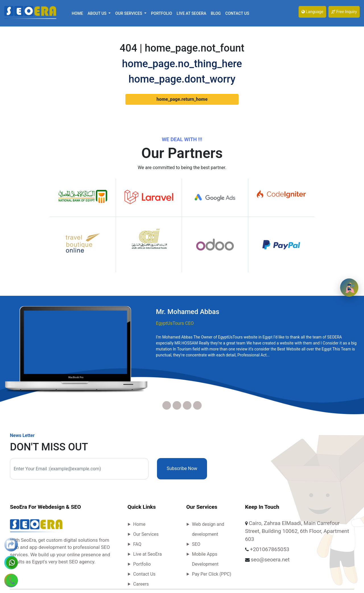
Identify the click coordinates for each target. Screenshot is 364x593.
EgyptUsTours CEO (175, 323)
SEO (196, 544)
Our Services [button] (129, 13)
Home (77, 13)
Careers (141, 584)
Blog (216, 13)
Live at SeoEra (191, 13)
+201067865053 (270, 549)
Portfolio (162, 13)
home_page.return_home (182, 99)
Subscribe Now (182, 468)
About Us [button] (98, 13)
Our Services (146, 534)
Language (312, 12)
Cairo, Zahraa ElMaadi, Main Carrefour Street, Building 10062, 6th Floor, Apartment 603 (297, 531)
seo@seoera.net (270, 560)
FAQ (137, 544)
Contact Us (237, 13)
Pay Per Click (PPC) (212, 574)
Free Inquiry (344, 12)
